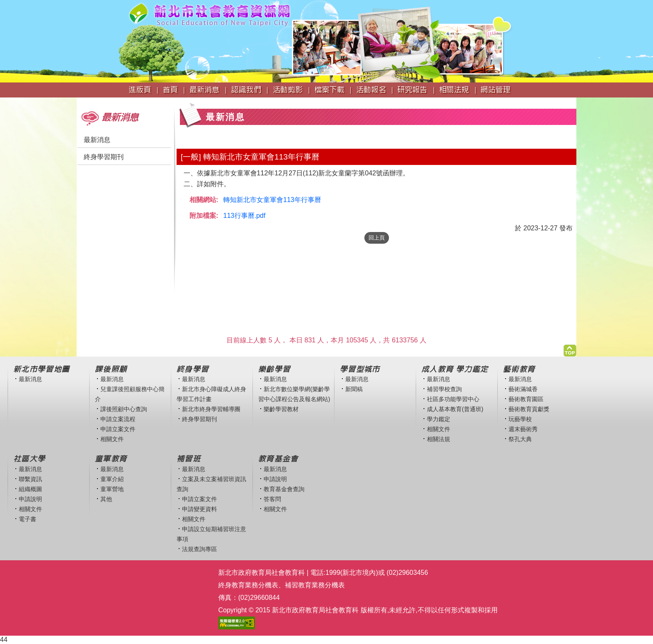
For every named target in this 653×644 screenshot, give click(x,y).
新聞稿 (354, 389)
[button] (570, 348)
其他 (106, 499)
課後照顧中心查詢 (124, 409)
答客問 (272, 499)
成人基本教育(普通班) (455, 409)
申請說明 (30, 499)
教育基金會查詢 (284, 489)
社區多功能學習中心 (453, 399)
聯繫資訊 (30, 479)
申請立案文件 (118, 429)
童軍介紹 (112, 479)
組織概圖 (30, 489)
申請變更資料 (199, 509)
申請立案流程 (118, 419)
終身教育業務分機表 (248, 585)
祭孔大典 (520, 439)
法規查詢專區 (199, 549)
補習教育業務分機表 (315, 585)
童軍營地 (112, 489)
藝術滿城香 (523, 389)
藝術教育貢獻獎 (529, 409)
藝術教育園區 (526, 399)
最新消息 (97, 140)
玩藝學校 (520, 419)
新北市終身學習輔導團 (211, 409)
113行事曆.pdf (244, 216)
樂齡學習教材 (281, 409)
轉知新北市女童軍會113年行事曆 (272, 200)
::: (79, 101)
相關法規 (439, 439)
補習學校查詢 (444, 389)
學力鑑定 (439, 419)
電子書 (27, 519)
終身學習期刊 (104, 157)
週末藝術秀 (523, 429)
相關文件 (112, 439)
